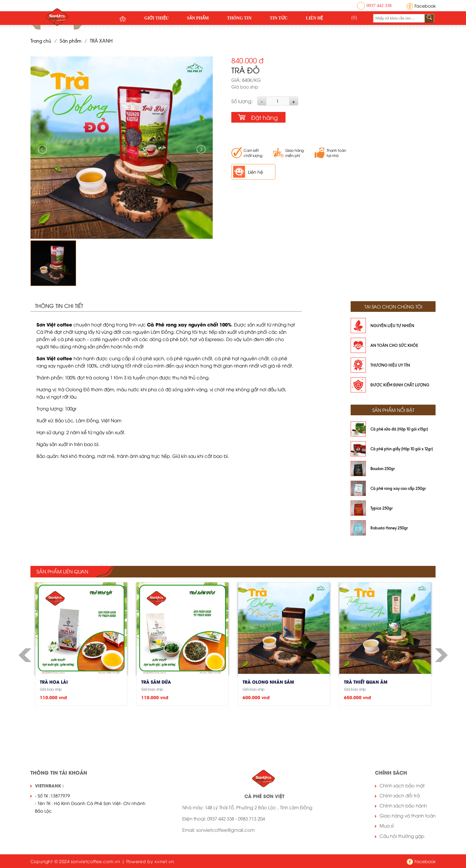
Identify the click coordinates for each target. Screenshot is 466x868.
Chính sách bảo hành (403, 805)
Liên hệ (315, 18)
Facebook (425, 6)
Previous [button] (43, 149)
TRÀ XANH (101, 41)
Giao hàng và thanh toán (408, 815)
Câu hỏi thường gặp (402, 836)
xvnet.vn (165, 861)
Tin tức (279, 18)
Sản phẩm (198, 18)
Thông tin (239, 18)
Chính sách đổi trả (400, 795)
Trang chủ (41, 41)
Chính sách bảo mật (402, 785)
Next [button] (201, 149)
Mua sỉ (387, 825)
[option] (122, 148)
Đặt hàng (265, 117)
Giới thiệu (156, 18)
